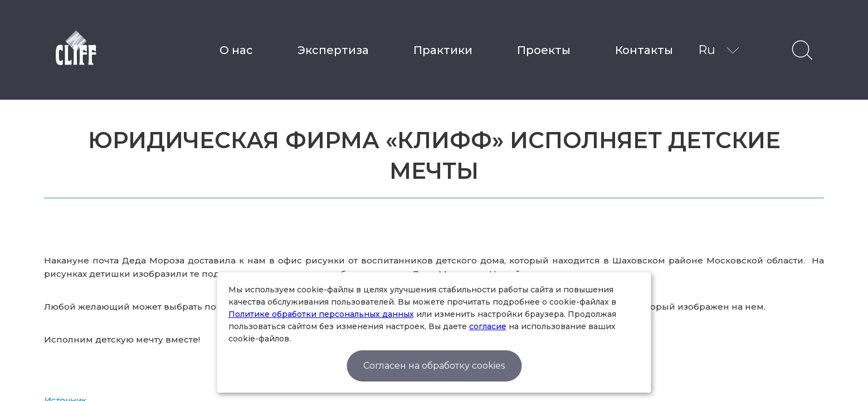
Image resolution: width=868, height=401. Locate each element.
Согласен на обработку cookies (434, 366)
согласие (488, 326)
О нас (236, 50)
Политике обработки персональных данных (321, 314)
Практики (443, 50)
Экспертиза (333, 50)
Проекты (544, 50)
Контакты (644, 50)
